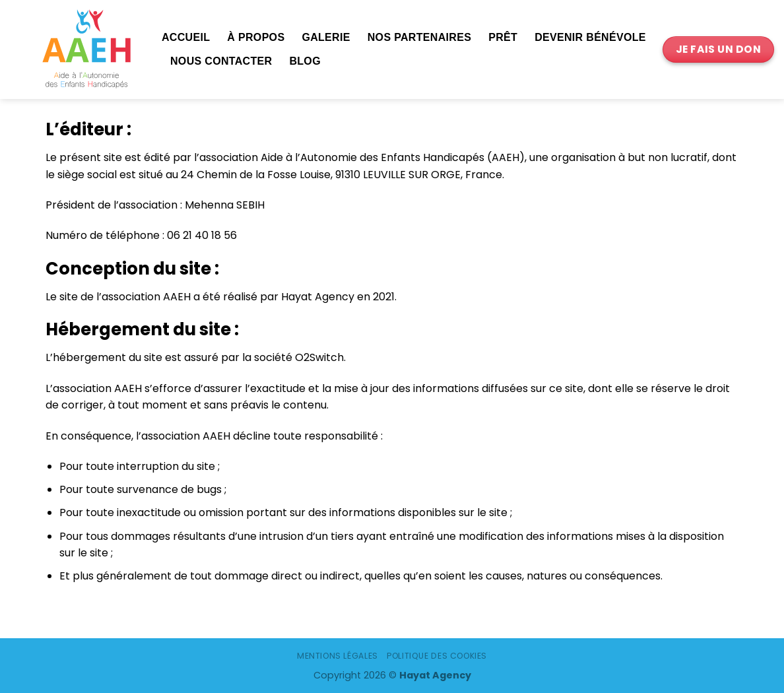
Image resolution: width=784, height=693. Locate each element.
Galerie (326, 37)
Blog (305, 61)
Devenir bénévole (590, 37)
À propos (256, 37)
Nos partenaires (419, 37)
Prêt (503, 37)
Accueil (186, 37)
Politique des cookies (437, 656)
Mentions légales (338, 656)
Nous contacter (221, 61)
